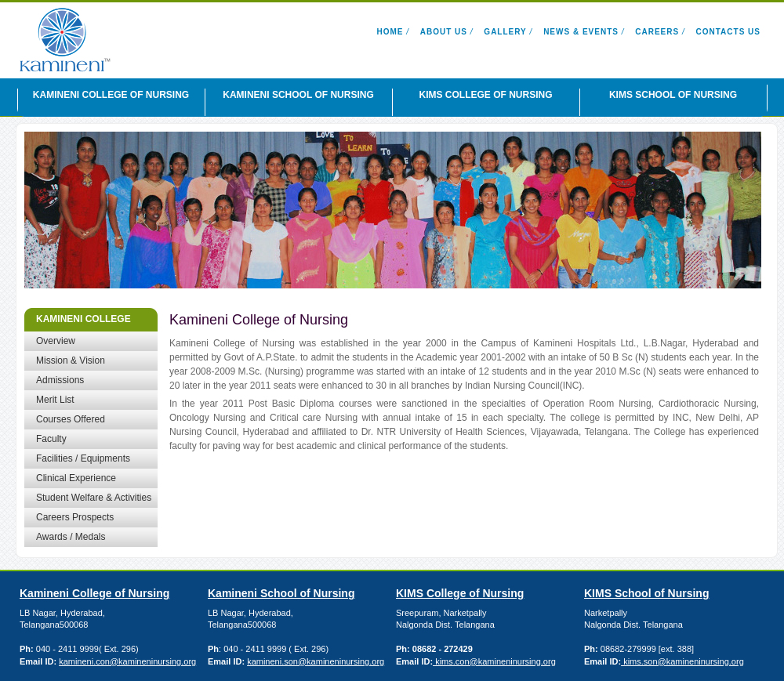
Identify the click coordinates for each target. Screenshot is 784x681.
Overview (56, 341)
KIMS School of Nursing (646, 593)
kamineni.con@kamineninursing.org (127, 661)
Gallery (505, 32)
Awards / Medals (71, 537)
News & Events (581, 32)
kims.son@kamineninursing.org (682, 661)
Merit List (55, 400)
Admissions (60, 380)
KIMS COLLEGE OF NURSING (485, 95)
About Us (444, 32)
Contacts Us (728, 32)
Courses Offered (71, 419)
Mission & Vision (71, 360)
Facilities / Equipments (83, 458)
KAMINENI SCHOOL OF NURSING (298, 95)
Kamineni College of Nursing (94, 593)
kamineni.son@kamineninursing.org (316, 661)
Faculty (51, 439)
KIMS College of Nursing (460, 593)
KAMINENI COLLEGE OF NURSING (111, 95)
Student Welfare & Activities (94, 498)
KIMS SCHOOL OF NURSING (673, 95)
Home (390, 32)
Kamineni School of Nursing (281, 593)
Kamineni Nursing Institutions (98, 40)
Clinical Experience (76, 478)
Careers (657, 32)
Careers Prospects (75, 517)
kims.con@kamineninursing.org (494, 661)
